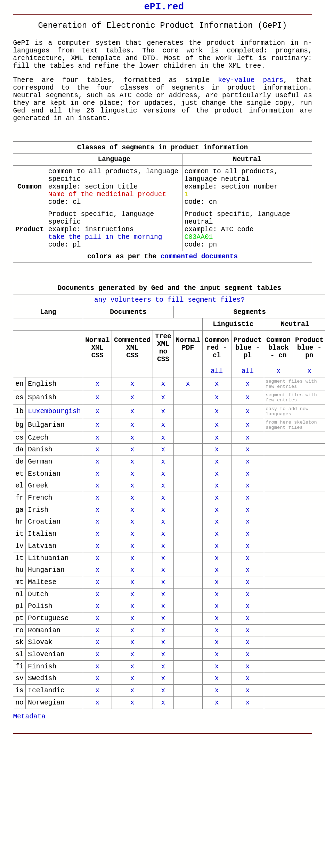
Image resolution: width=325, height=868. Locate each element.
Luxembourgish (54, 478)
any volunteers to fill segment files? (169, 347)
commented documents (199, 300)
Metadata (29, 828)
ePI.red (164, 8)
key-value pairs (251, 92)
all (217, 430)
